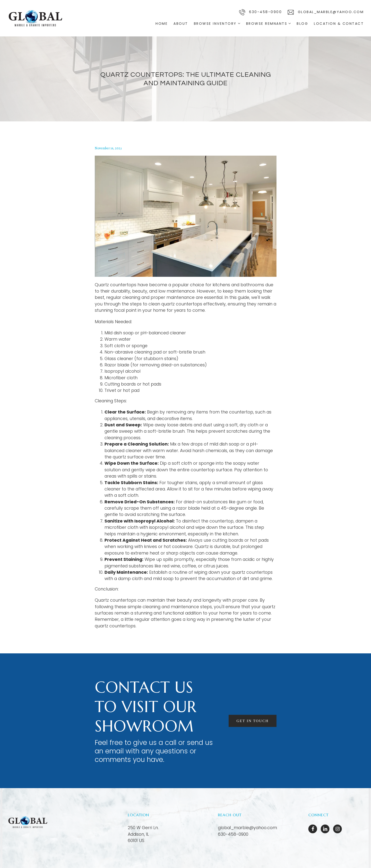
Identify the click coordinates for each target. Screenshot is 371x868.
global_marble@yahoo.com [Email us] (326, 12)
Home (162, 24)
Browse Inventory (215, 24)
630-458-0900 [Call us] (261, 12)
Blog (302, 24)
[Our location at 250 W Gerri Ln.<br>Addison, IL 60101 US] (143, 834)
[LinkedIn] (325, 829)
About (181, 24)
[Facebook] (313, 829)
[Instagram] (337, 829)
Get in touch (252, 721)
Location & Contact (339, 24)
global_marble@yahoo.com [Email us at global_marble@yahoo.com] (247, 828)
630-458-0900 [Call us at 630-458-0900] (233, 834)
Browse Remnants (267, 24)
